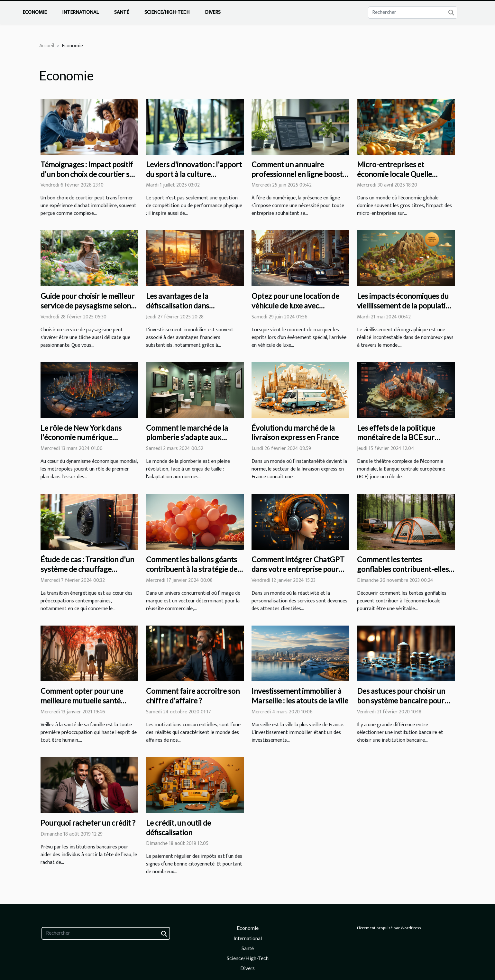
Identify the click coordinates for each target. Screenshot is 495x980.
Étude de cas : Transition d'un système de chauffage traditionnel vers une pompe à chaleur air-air (89, 574)
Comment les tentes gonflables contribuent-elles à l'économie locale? (405, 569)
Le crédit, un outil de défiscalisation (179, 828)
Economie (35, 12)
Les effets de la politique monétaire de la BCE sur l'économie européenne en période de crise (400, 442)
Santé (122, 12)
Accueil (47, 46)
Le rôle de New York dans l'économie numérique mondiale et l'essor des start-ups (87, 442)
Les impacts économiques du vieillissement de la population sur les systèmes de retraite (405, 306)
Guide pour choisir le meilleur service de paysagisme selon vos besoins (88, 306)
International (80, 12)
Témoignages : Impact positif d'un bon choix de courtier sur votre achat (89, 174)
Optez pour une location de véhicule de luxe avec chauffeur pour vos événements (295, 310)
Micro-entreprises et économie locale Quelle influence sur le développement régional (397, 179)
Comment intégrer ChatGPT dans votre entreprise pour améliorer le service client (298, 569)
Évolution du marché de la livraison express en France (295, 433)
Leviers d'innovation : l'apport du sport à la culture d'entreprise (194, 174)
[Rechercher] (413, 13)
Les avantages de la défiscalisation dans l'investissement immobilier (190, 306)
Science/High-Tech (167, 12)
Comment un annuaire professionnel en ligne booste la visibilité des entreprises (299, 174)
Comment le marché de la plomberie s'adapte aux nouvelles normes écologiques (195, 437)
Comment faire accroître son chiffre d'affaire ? (193, 696)
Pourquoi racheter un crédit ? (88, 823)
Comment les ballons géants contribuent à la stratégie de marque (192, 569)
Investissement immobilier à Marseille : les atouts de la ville (300, 696)
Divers (213, 12)
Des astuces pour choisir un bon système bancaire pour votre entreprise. (401, 701)
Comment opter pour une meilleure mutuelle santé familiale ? (82, 701)
